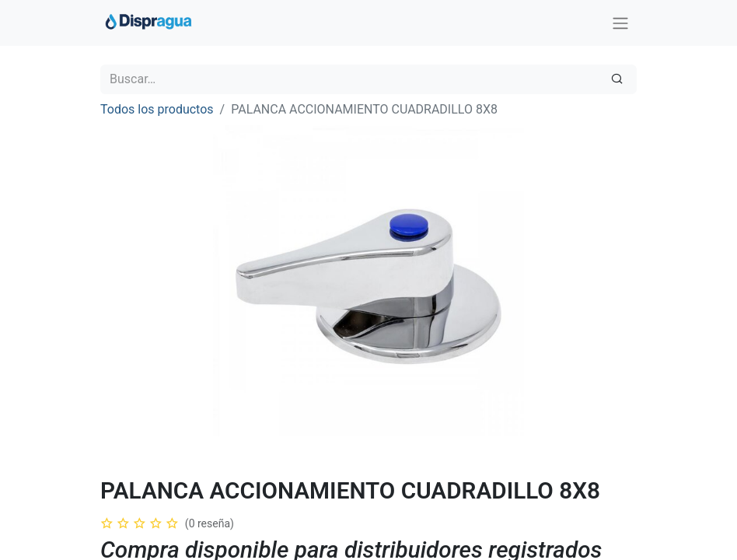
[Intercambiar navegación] (620, 23)
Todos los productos (157, 109)
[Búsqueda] (617, 79)
